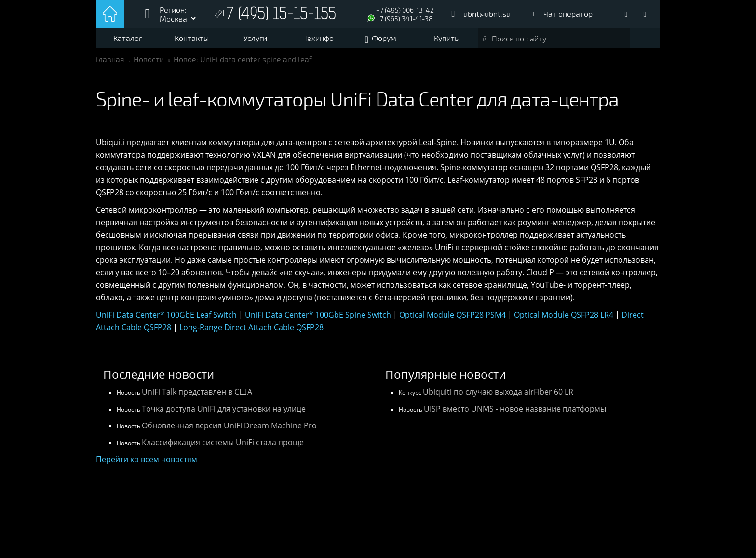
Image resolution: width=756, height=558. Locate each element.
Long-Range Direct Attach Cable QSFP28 (251, 327)
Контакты (192, 38)
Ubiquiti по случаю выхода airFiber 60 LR (498, 392)
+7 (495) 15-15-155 (278, 15)
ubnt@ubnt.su (487, 14)
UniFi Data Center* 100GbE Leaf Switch (166, 315)
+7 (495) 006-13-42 (405, 10)
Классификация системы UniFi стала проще (223, 442)
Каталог (128, 38)
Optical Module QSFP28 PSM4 (452, 315)
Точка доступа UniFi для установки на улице (224, 409)
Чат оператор (568, 14)
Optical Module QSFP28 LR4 (564, 315)
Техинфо (319, 38)
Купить (446, 38)
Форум (384, 38)
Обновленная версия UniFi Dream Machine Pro (229, 425)
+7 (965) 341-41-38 (405, 19)
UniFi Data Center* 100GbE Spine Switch (318, 315)
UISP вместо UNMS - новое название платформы (515, 409)
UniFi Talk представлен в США (197, 392)
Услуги (255, 38)
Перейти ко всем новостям (147, 459)
